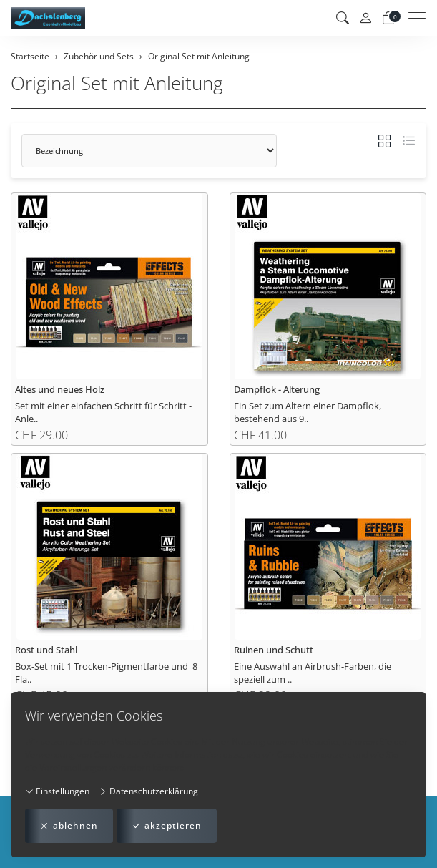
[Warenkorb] (388, 18)
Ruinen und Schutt (274, 650)
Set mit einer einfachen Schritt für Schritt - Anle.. (103, 412)
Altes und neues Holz (60, 389)
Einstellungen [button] (57, 791)
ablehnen (69, 826)
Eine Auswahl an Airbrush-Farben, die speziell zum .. (313, 673)
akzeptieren (167, 826)
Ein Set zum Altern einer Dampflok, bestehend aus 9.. (308, 412)
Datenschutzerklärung (148, 791)
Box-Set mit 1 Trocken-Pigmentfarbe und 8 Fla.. (106, 673)
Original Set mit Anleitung (117, 83)
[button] (343, 18)
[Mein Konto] (365, 18)
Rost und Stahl (46, 650)
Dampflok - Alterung (277, 389)
